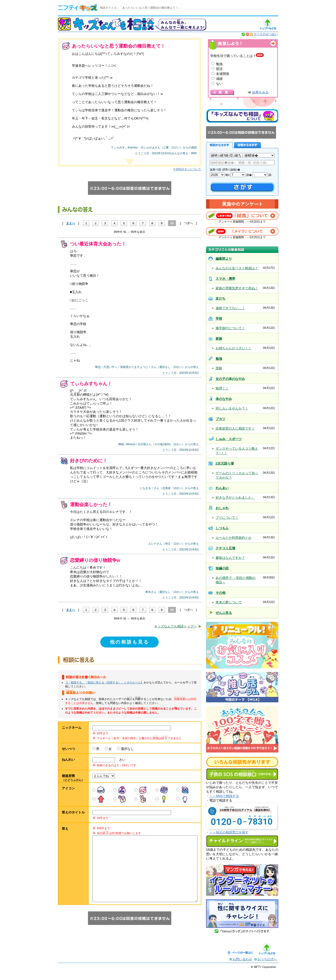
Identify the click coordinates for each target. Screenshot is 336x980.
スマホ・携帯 (225, 279)
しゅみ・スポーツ (229, 439)
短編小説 (222, 568)
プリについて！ (227, 518)
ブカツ (220, 419)
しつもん (222, 528)
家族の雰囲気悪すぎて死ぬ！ (237, 288)
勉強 (219, 64)
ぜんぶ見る (224, 613)
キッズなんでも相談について (242, 116)
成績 (219, 79)
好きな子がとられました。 (235, 497)
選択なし (127, 749)
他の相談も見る (129, 642)
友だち (220, 298)
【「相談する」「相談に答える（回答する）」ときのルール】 (104, 682)
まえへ (71, 223)
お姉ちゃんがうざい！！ (234, 348)
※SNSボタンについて (187, 169)
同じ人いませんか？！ (232, 408)
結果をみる (260, 92)
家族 (219, 339)
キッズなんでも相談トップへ (175, 626)
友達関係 (223, 74)
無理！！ (222, 388)
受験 (219, 368)
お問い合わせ (242, 969)
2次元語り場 (225, 463)
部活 (219, 69)
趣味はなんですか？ (230, 558)
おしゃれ (222, 508)
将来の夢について (229, 602)
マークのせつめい (266, 34)
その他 (220, 593)
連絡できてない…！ (230, 308)
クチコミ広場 (225, 548)
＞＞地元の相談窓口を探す (229, 832)
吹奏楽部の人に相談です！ (235, 428)
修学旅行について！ (230, 328)
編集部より (224, 259)
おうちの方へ (267, 969)
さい (121, 760)
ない (219, 84)
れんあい (222, 488)
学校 (219, 318)
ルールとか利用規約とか (234, 538)
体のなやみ (224, 399)
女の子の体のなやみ (230, 379)
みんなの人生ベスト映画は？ (237, 268)
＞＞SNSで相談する (224, 796)
